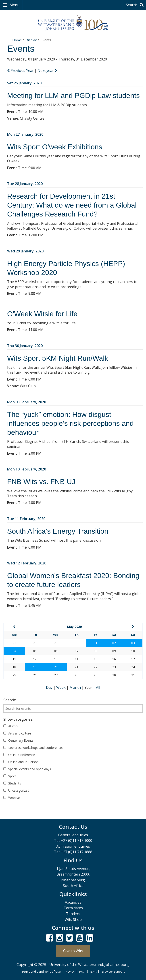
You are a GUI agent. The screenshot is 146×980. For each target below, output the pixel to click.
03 (133, 643)
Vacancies (73, 902)
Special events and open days (27, 769)
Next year (47, 71)
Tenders (73, 914)
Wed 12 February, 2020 (27, 563)
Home (17, 40)
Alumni (11, 726)
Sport (10, 776)
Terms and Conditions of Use (41, 972)
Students (12, 783)
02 (114, 643)
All (98, 687)
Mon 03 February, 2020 (27, 402)
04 (14, 651)
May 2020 (74, 627)
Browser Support (113, 972)
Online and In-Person (21, 762)
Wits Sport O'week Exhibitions (55, 147)
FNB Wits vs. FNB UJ (41, 482)
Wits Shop (73, 920)
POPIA (70, 972)
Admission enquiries (73, 846)
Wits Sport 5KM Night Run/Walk (58, 358)
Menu (14, 5)
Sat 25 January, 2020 (24, 83)
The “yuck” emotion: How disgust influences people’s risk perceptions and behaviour (70, 423)
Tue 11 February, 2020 (26, 519)
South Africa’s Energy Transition (58, 531)
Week (61, 687)
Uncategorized (16, 790)
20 (56, 667)
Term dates (73, 908)
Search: (10, 700)
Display (31, 40)
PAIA (82, 972)
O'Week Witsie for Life (42, 314)
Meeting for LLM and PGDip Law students (73, 96)
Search (135, 5)
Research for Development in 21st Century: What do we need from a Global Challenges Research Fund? (72, 205)
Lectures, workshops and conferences (33, 748)
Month (76, 687)
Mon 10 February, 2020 (27, 469)
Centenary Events (18, 740)
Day (50, 687)
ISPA (93, 972)
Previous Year (21, 71)
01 (96, 643)
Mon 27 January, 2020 (25, 134)
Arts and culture (17, 733)
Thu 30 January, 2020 (25, 346)
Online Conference (19, 755)
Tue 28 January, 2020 (25, 184)
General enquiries (73, 835)
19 (35, 667)
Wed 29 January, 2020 (25, 251)
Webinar (12, 798)
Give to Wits (73, 951)
